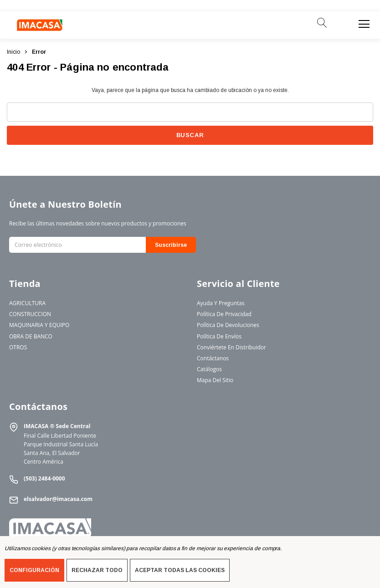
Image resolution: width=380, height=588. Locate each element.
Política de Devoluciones (228, 325)
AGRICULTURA (27, 303)
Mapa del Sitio (215, 380)
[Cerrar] (370, 6)
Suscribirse (171, 245)
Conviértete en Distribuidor (231, 347)
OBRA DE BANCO (31, 336)
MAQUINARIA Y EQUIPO (39, 325)
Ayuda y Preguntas (221, 303)
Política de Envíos (219, 336)
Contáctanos (213, 358)
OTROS (18, 347)
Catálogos (209, 369)
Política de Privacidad (224, 314)
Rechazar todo (97, 570)
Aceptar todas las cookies (180, 570)
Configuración (34, 570)
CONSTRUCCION (30, 314)
